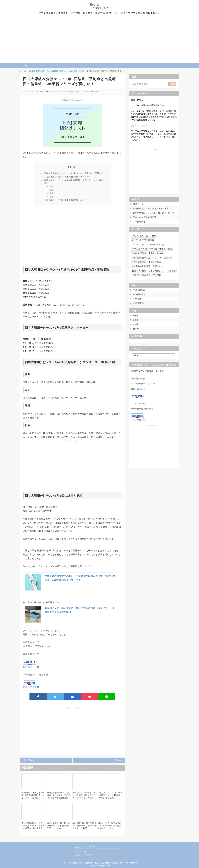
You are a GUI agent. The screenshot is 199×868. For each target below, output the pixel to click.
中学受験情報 (139, 222)
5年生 (136, 320)
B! (72, 697)
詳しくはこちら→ (139, 126)
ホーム (26, 66)
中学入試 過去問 (139, 249)
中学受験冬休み (139, 253)
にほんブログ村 (31, 667)
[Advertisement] (100, 41)
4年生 (136, 316)
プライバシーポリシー (84, 855)
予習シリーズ (159, 266)
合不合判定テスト (157, 271)
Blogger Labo (104, 866)
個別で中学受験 (139, 271)
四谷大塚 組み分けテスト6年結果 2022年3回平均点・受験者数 (74, 173)
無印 (159, 275)
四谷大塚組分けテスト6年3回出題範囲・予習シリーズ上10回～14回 (74, 182)
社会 (52, 197)
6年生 (51, 92)
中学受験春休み (139, 262)
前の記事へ (28, 760)
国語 (52, 190)
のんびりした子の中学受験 (144, 236)
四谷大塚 (58, 92)
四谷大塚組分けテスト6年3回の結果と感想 (64, 200)
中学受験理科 (139, 294)
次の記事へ (117, 760)
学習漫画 (136, 275)
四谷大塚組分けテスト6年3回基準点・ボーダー (67, 177)
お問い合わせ (81, 852)
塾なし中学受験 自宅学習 (144, 217)
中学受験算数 (139, 303)
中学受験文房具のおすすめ (144, 258)
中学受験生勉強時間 (141, 266)
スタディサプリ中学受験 (143, 240)
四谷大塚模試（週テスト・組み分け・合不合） (81, 92)
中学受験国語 (139, 290)
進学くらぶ (138, 204)
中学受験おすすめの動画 (160, 249)
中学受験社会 (139, 299)
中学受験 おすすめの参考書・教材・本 (151, 208)
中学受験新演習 (166, 258)
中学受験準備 (155, 262)
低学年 (136, 329)
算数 (52, 186)
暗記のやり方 (149, 275)
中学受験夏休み (156, 253)
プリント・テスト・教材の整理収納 (148, 245)
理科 (52, 193)
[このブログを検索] (150, 84)
